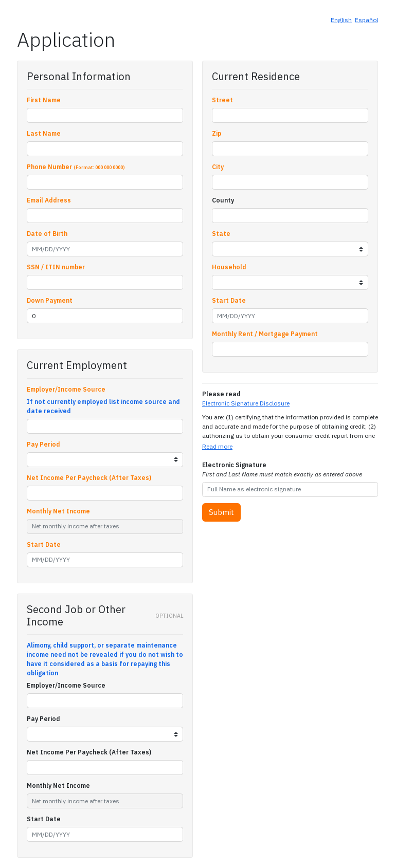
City (218, 167)
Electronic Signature (282, 469)
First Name (44, 100)
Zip (217, 133)
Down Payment (50, 300)
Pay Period (43, 444)
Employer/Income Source (66, 389)
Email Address (49, 200)
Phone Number (76, 167)
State (221, 234)
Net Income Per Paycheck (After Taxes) (89, 478)
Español (366, 20)
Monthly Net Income (58, 511)
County (223, 200)
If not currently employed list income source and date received (103, 406)
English (341, 20)
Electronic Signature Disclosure (246, 403)
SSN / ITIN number (56, 267)
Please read (221, 394)
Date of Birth (47, 234)
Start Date (44, 544)
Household (229, 267)
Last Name (44, 133)
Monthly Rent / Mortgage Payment (265, 334)
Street (222, 100)
